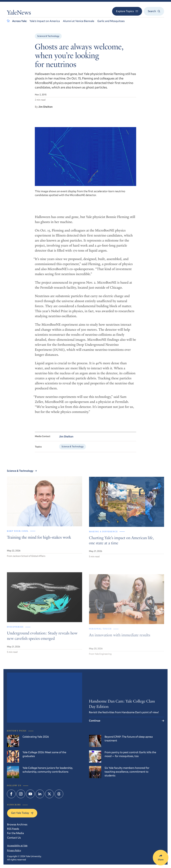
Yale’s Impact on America (45, 21)
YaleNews (19, 13)
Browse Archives (17, 824)
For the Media (15, 833)
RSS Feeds (13, 829)
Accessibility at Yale (17, 845)
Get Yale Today (22, 813)
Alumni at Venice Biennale (79, 21)
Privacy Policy (14, 850)
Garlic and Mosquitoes (111, 21)
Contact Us (14, 838)
